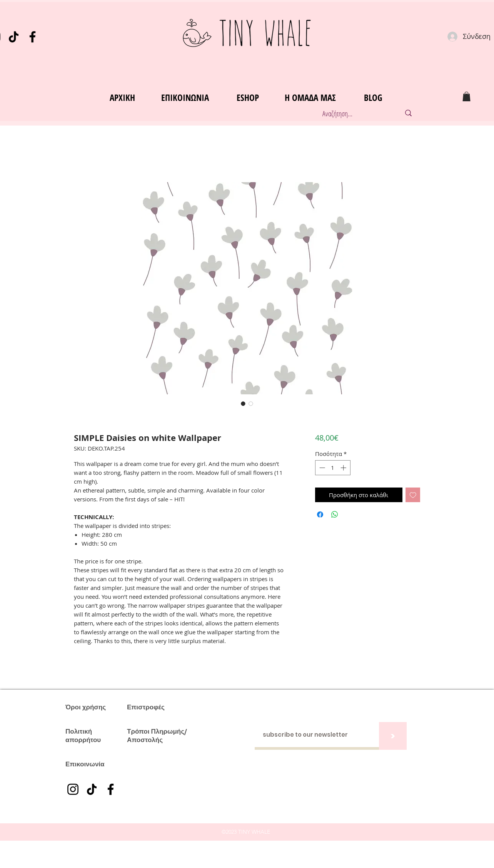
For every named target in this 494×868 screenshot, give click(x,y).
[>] (393, 736)
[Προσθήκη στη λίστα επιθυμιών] (413, 495)
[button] (466, 96)
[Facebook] (33, 37)
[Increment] (344, 468)
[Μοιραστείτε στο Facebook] (320, 514)
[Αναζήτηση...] (353, 114)
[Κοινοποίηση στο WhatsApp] (335, 514)
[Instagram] (73, 789)
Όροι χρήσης (86, 707)
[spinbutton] (333, 468)
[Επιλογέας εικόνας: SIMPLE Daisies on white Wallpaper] (243, 404)
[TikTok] (14, 37)
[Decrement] (321, 468)
